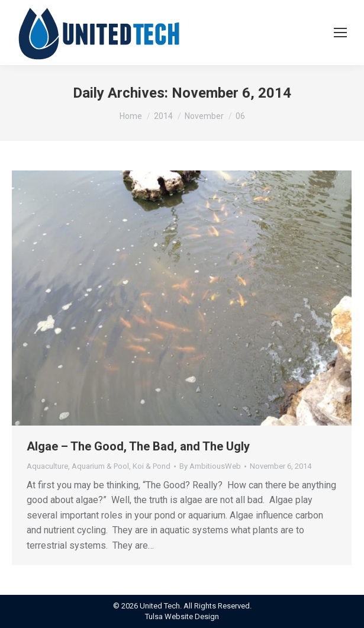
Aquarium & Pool (100, 466)
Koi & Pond (152, 466)
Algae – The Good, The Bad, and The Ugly (138, 446)
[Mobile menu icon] (340, 33)
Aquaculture (47, 466)
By (210, 466)
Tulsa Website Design (182, 616)
